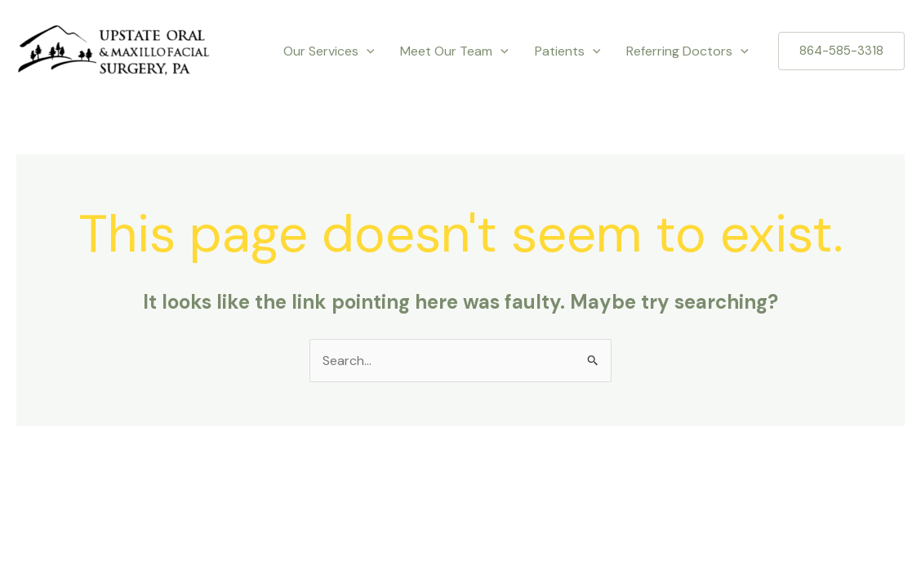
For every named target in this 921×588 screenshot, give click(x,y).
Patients (568, 51)
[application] (367, 51)
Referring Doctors (687, 51)
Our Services (329, 51)
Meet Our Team (454, 51)
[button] (841, 51)
